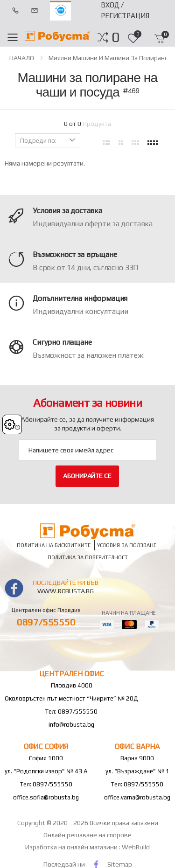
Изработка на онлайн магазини (72, 847)
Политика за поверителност (88, 557)
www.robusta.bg (66, 591)
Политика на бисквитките (54, 545)
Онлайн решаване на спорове (87, 835)
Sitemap (120, 864)
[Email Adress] (87, 450)
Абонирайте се (87, 476)
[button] (115, 37)
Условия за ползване (127, 545)
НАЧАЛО (22, 58)
